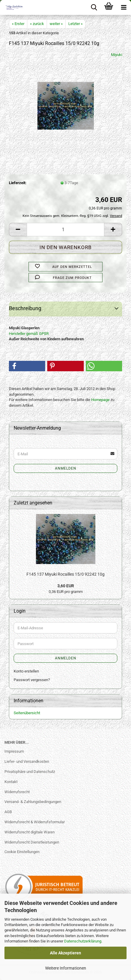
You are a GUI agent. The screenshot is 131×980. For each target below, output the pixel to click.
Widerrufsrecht (17, 792)
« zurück (37, 24)
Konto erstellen (26, 671)
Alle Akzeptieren (65, 953)
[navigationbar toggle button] (124, 7)
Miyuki (117, 55)
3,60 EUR (66, 586)
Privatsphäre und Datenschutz (30, 772)
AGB (8, 812)
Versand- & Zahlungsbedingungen (33, 802)
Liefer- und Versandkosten (27, 761)
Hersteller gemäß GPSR (29, 334)
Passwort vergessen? (32, 680)
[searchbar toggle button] (94, 7)
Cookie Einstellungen (22, 852)
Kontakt (11, 782)
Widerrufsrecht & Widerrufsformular (35, 822)
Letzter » (75, 24)
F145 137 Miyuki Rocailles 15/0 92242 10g (65, 574)
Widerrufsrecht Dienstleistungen (32, 842)
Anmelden (66, 468)
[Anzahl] (65, 230)
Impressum (14, 751)
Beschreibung (25, 308)
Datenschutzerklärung (83, 941)
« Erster (18, 24)
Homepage (100, 400)
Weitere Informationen (66, 968)
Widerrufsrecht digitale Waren (30, 832)
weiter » (56, 24)
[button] (18, 230)
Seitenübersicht (27, 713)
